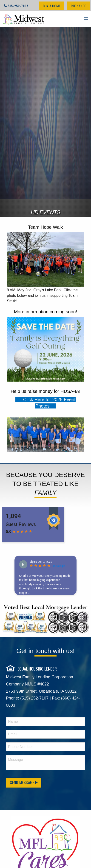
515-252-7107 (18, 6)
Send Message (24, 782)
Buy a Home (51, 6)
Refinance (78, 6)
